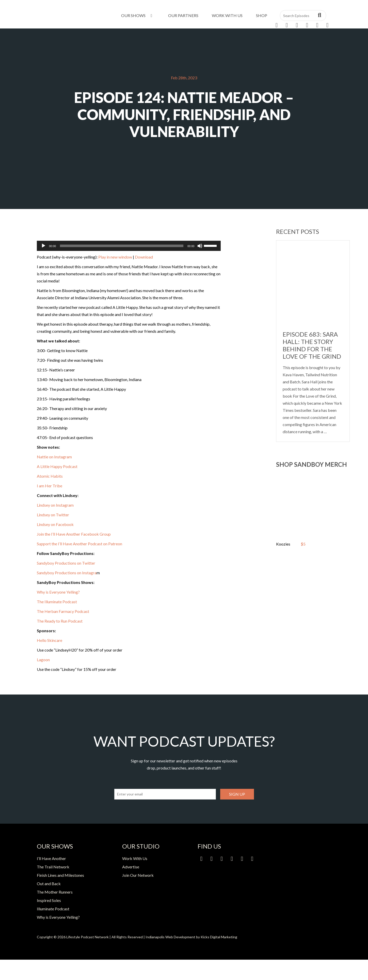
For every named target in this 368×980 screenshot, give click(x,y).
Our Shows (138, 15)
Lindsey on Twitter (53, 515)
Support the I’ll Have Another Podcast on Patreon (79, 544)
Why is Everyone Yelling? (58, 592)
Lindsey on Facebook (56, 524)
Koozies (283, 544)
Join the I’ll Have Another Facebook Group (74, 534)
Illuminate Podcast (53, 909)
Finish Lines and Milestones (60, 875)
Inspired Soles (49, 900)
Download (144, 257)
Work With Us (227, 15)
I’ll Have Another (51, 858)
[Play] (43, 246)
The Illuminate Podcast (57, 602)
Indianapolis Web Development (170, 937)
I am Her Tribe (50, 486)
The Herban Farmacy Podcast (63, 611)
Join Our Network (138, 875)
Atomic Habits (50, 476)
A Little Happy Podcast (57, 466)
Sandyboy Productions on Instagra (67, 573)
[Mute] (200, 246)
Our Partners (183, 15)
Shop (262, 15)
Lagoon (43, 660)
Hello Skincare (50, 640)
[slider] (122, 246)
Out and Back (49, 884)
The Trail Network (53, 867)
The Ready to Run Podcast (60, 621)
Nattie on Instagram (54, 457)
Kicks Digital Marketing (219, 937)
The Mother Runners (55, 892)
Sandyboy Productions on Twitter (66, 563)
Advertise (131, 867)
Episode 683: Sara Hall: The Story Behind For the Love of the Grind (312, 345)
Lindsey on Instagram (55, 505)
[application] (129, 246)
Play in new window (115, 257)
